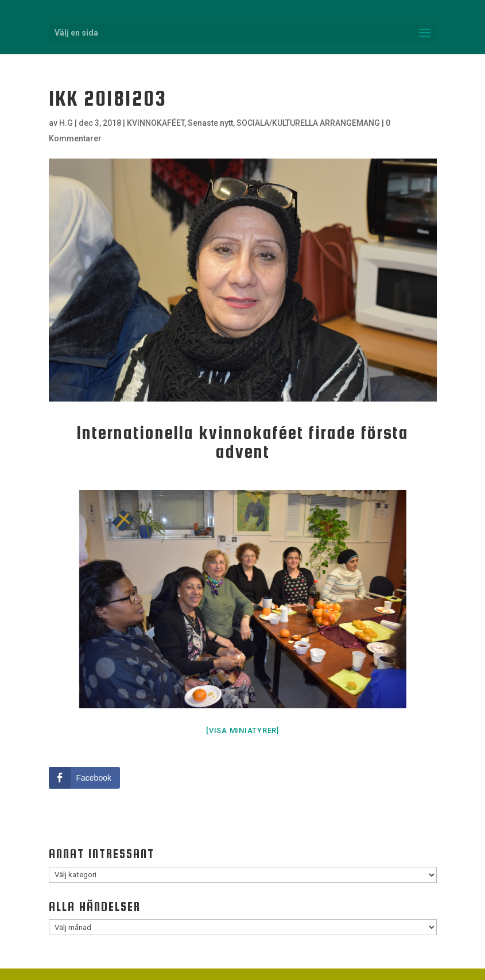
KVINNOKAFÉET (156, 123)
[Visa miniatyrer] (243, 730)
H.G (66, 123)
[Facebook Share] (84, 778)
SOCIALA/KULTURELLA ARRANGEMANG (308, 123)
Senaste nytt (210, 123)
